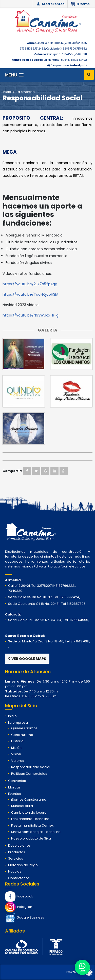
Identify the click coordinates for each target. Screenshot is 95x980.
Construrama (22, 735)
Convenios (17, 781)
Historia (17, 741)
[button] (14, 75)
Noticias (15, 871)
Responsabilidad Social (31, 767)
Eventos (15, 794)
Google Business (25, 917)
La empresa (26, 92)
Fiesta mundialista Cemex (32, 825)
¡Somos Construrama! (29, 800)
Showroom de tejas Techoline (36, 832)
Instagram (19, 907)
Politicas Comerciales (29, 774)
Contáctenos (19, 878)
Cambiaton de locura (29, 812)
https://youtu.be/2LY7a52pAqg (30, 284)
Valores (18, 761)
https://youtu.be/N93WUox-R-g (31, 315)
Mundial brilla (22, 806)
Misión (16, 748)
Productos (17, 852)
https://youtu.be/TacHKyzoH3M (30, 294)
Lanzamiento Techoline (30, 819)
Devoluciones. (20, 845)
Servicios (16, 858)
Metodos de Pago (23, 865)
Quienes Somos (24, 728)
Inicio (7, 92)
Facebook (19, 896)
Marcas (14, 787)
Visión (16, 754)
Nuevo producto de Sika (31, 838)
